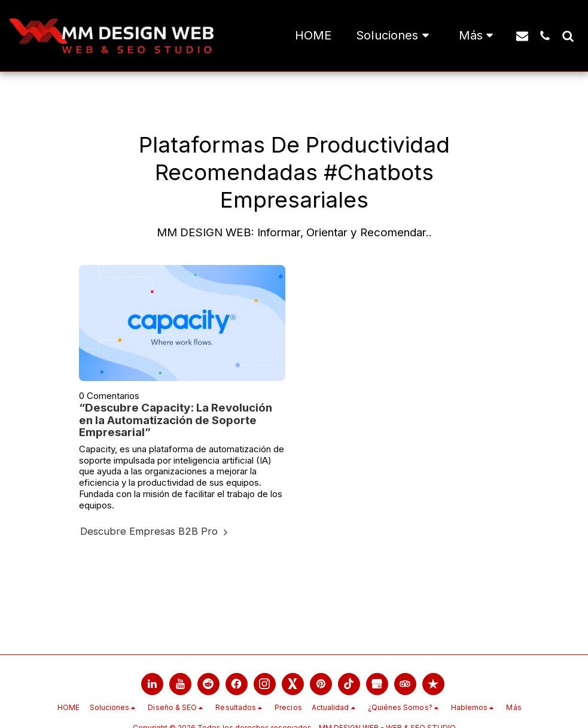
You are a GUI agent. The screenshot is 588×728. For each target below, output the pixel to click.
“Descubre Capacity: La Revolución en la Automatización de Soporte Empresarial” (176, 420)
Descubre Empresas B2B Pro (156, 531)
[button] (395, 36)
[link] (152, 684)
